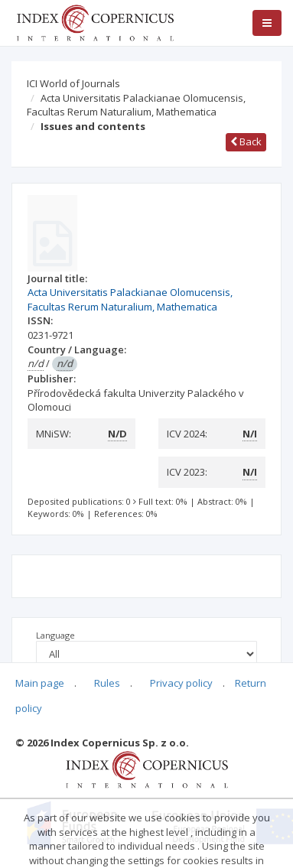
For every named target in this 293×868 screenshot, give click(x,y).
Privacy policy (181, 683)
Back (246, 141)
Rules (107, 683)
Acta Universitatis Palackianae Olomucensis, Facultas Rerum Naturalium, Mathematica (136, 105)
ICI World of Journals (73, 83)
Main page (40, 683)
